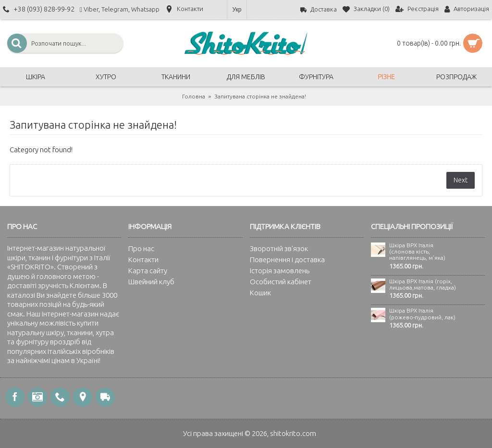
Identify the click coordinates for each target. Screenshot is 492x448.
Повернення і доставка (287, 260)
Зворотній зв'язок (279, 248)
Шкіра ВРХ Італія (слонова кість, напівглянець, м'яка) (417, 251)
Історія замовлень (280, 271)
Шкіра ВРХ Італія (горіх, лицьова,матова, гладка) (423, 284)
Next (461, 180)
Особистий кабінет (281, 282)
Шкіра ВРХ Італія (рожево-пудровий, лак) (422, 314)
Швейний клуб (151, 282)
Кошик (260, 293)
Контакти (143, 260)
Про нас (141, 248)
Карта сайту (148, 271)
